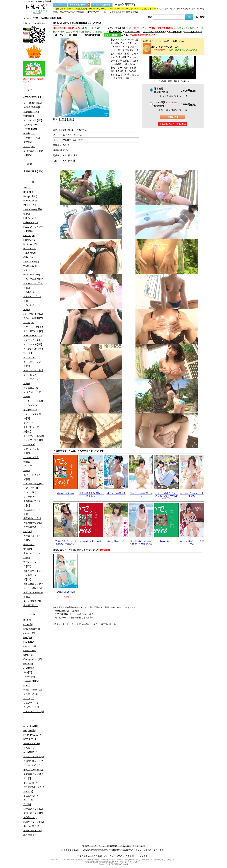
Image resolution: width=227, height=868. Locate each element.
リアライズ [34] (31, 488)
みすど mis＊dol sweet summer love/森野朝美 (141, 542)
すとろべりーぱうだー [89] (33, 286)
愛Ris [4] (28, 549)
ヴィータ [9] (29, 497)
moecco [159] (30, 646)
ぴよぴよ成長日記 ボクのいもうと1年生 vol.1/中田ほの (167, 496)
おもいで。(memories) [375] (32, 272)
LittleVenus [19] (31, 222)
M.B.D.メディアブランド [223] (33, 229)
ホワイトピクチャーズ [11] (33, 477)
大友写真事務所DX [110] (31, 529)
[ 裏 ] (71, 119)
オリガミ (60, 35)
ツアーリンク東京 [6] (34, 436)
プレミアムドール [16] (31, 468)
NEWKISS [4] (30, 739)
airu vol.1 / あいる (66, 493)
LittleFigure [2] (30, 218)
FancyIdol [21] (30, 196)
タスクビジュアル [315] (31, 429)
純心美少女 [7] (30, 817)
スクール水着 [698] (33, 120)
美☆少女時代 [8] (31, 826)
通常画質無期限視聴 (161, 90)
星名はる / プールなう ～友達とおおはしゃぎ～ (66, 542)
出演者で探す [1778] (33, 171)
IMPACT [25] (30, 205)
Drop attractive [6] (32, 629)
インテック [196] (32, 340)
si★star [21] (29, 668)
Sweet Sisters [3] (32, 743)
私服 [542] (28, 155)
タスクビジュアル (193, 32)
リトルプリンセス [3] (34, 711)
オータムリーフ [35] (33, 370)
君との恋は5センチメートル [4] (34, 789)
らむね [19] (29, 323)
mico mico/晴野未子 (116, 493)
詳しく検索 (199, 17)
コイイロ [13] (30, 375)
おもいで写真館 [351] (34, 279)
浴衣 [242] (28, 142)
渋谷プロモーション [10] (32, 555)
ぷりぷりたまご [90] (33, 314)
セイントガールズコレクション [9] (33, 403)
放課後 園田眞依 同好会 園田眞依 (92, 495)
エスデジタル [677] (33, 344)
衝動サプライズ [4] (33, 831)
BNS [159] (28, 192)
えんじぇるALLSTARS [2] (30, 750)
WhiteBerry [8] (30, 266)
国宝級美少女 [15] (32, 518)
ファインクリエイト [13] (32, 451)
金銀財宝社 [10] (31, 605)
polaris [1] (28, 664)
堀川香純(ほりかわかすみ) (75, 130)
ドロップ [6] (29, 444)
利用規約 (130, 856)
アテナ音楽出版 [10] (33, 331)
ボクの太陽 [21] (31, 783)
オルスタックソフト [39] (32, 364)
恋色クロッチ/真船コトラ (141, 495)
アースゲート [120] (33, 336)
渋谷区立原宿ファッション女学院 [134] (33, 586)
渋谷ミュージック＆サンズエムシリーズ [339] (33, 575)
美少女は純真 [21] (32, 601)
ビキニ (35, 18)
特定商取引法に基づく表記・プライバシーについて (101, 856)
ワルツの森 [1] (30, 492)
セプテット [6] (30, 410)
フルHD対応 (69, 140)
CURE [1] (28, 624)
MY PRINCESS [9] (32, 735)
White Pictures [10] (33, 690)
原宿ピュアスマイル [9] (32, 512)
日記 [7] (27, 804)
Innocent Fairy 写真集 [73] (33, 212)
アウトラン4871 (132, 32)
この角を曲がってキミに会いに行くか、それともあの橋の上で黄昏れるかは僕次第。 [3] (33, 770)
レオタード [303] (32, 138)
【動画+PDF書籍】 (92, 35)
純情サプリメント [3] (34, 822)
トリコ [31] (29, 698)
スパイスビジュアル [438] (32, 394)
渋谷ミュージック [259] (31, 564)
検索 (150, 17)
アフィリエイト (142, 856)
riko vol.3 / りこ (167, 541)
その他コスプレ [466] (34, 151)
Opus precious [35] (33, 659)
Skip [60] (28, 672)
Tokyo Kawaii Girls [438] (30, 255)
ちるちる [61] (30, 292)
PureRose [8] (30, 249)
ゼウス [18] (29, 423)
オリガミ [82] (30, 357)
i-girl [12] (28, 637)
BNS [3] (27, 620)
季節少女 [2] (29, 545)
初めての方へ (94, 12)
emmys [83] (29, 633)
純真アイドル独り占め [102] (33, 595)
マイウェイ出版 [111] (34, 484)
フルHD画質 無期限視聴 (166, 104)
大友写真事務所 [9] (33, 523)
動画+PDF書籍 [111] (33, 107)
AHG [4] (27, 188)
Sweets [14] (29, 677)
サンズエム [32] (31, 388)
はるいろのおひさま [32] (32, 307)
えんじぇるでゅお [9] (34, 757)
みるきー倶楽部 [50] (33, 318)
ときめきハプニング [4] (32, 299)
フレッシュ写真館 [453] (31, 460)
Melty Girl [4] (30, 730)
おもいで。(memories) (154, 32)
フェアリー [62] (31, 703)
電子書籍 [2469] (31, 112)
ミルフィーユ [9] (31, 707)
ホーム (26, 18)
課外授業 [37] (30, 835)
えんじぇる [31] (31, 694)
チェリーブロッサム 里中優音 (192, 495)
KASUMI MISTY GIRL (65, 592)
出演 (57, 130)
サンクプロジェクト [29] (32, 381)
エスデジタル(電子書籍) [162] (34, 351)
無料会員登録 (132, 12)
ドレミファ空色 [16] (33, 440)
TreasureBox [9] (31, 262)
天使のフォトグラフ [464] (32, 538)
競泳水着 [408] (31, 125)
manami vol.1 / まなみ (91, 541)
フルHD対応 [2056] (33, 103)
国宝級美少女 (115, 32)
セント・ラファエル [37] (32, 416)
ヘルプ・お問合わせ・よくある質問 (115, 846)
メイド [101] (29, 146)
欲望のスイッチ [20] (33, 809)
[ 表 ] (63, 119)
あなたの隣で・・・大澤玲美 (192, 542)
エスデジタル (175, 32)
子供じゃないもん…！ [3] (31, 798)
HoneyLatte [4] (31, 201)
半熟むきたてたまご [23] (32, 503)
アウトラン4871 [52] (33, 327)
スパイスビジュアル (73, 135)
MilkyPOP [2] (30, 240)
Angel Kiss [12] (31, 726)
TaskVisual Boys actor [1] (31, 683)
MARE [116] (29, 642)
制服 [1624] (29, 116)
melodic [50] (29, 235)
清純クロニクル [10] (33, 813)
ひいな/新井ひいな (116, 541)
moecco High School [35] (30, 653)
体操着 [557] (29, 133)
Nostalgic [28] (30, 244)
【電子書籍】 (73, 35)
